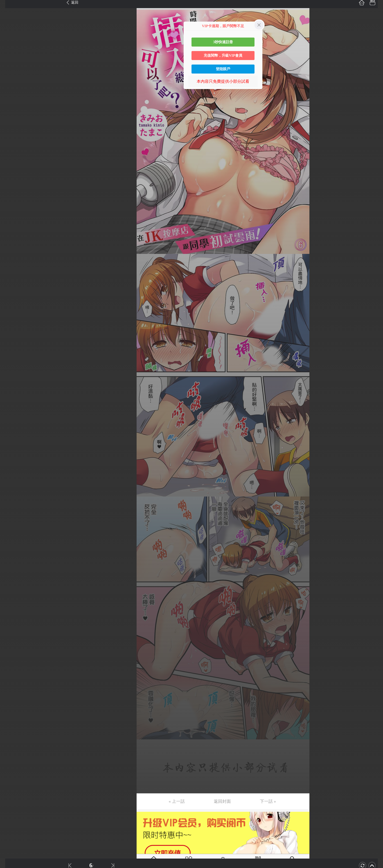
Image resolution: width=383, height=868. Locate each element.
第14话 (11, 143)
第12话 (11, 121)
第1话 (10, 5)
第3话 (10, 26)
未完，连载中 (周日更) (25, 174)
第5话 (10, 47)
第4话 (10, 37)
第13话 (11, 132)
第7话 (10, 69)
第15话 (11, 153)
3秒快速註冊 (223, 42)
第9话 (10, 90)
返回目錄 (15, 189)
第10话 (11, 100)
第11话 (10, 111)
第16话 (11, 164)
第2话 (10, 16)
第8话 (10, 79)
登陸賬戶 (223, 69)
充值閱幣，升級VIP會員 (223, 55)
